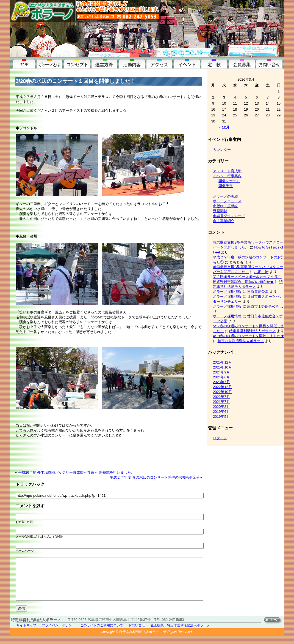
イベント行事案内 (187, 63)
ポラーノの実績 (225, 196)
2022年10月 (222, 392)
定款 (214, 63)
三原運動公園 (258, 292)
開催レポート (229, 181)
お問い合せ (269, 63)
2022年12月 (222, 387)
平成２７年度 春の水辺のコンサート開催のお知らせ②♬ (154, 477)
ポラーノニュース (227, 201)
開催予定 (226, 186)
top (23, 63)
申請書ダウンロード (229, 216)
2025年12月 (222, 362)
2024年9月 (221, 372)
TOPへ (274, 629)
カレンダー (222, 150)
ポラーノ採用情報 (227, 292)
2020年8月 (221, 407)
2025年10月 (222, 367)
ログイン (220, 438)
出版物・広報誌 (225, 206)
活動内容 (132, 63)
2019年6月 (221, 412)
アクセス (159, 63)
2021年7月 (221, 402)
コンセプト (77, 63)
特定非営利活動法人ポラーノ (252, 331)
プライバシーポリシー (58, 634)
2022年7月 (221, 397)
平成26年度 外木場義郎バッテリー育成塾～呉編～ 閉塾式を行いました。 (76, 472)
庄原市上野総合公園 (263, 306)
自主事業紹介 (224, 221)
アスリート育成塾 (227, 171)
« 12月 (224, 127)
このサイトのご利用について (102, 634)
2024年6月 (221, 377)
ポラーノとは (49, 63)
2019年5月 (221, 417)
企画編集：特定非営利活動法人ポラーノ (180, 634)
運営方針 (104, 63)
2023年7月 (221, 382)
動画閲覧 (220, 211)
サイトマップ (26, 634)
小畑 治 (261, 272)
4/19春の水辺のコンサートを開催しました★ (249, 336)
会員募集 (242, 63)
